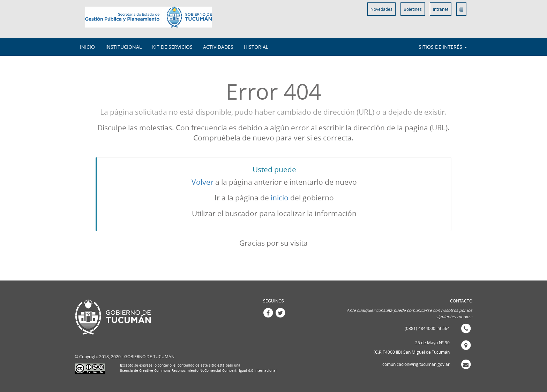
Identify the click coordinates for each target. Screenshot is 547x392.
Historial (256, 47)
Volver (203, 182)
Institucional (123, 47)
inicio (280, 198)
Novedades (381, 9)
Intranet (441, 9)
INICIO (87, 47)
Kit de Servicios (172, 47)
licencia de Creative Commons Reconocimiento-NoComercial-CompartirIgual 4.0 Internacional (198, 371)
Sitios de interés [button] (443, 47)
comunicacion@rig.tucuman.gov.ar (416, 364)
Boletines (413, 9)
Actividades (218, 47)
